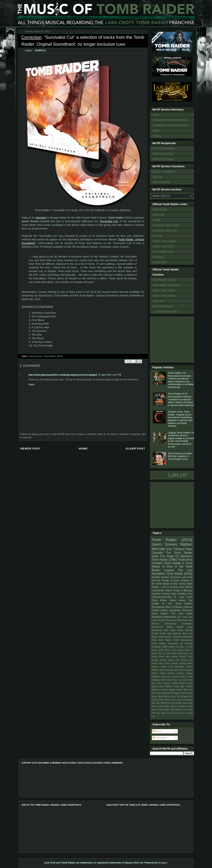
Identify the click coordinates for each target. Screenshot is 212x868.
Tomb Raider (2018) (179, 574)
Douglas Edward (159, 660)
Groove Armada (166, 670)
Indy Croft (158, 301)
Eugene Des (174, 660)
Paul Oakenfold (163, 693)
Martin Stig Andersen (171, 633)
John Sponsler (173, 677)
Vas (178, 713)
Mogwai (172, 690)
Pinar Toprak (187, 693)
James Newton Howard (172, 673)
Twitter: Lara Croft (163, 246)
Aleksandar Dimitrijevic (179, 624)
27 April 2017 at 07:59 (110, 375)
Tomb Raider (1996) (164, 560)
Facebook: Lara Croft (164, 231)
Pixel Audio (182, 620)
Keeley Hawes (167, 680)
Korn (176, 680)
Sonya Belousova (179, 700)
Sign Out (157, 177)
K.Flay (180, 630)
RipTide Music (170, 696)
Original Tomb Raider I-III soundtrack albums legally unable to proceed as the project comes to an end (181, 440)
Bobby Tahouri (175, 627)
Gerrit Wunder (171, 663)
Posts (157, 731)
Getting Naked (186, 663)
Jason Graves (36, 356)
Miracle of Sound (160, 690)
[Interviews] (170, 617)
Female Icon (187, 660)
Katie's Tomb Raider (164, 296)
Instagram (158, 257)
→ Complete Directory (165, 312)
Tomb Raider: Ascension (165, 643)
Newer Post (31, 448)
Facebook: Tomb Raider (166, 225)
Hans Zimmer (180, 670)
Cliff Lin (161, 653)
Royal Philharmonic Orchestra (167, 637)
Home (83, 448)
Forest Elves (157, 663)
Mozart (179, 690)
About (156, 131)
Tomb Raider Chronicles (166, 285)
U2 (181, 643)
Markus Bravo (158, 686)
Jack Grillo (182, 617)
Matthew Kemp (172, 686)
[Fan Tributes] (175, 549)
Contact (157, 136)
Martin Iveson (178, 600)
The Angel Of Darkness (176, 556)
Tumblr (156, 220)
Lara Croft (158, 215)
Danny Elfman (158, 657)
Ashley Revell (177, 650)
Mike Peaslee (186, 686)
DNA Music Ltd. (185, 653)
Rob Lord (188, 633)
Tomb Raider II (174, 563)
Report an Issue (161, 182)
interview (41, 218)
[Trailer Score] (178, 584)
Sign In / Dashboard (164, 172)
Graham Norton (159, 667)
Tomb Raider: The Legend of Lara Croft (175, 710)
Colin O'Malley (179, 594)
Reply (31, 384)
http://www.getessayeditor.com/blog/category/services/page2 (63, 375)
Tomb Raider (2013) (53, 356)
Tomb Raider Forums (164, 280)
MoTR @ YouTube (163, 154)
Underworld (158, 590)
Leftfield (175, 683)
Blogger (163, 863)
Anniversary (157, 627)
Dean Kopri (170, 630)
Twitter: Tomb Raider (164, 241)
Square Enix (159, 262)
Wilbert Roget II (174, 590)
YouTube (157, 236)
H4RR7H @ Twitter (163, 159)
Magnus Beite (186, 683)
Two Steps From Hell (166, 713)
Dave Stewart (172, 657)
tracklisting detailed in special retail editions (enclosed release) (180, 419)
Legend (169, 570)
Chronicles (175, 577)
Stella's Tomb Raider (164, 290)
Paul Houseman (169, 620)
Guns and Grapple (163, 306)
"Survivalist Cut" (109, 221)
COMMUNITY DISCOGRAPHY (170, 120)
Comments (160, 738)
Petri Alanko (176, 693)
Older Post (135, 448)
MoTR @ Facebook (164, 148)
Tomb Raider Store (163, 252)
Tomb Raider (160, 209)
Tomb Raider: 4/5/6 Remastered (175, 640)
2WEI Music (164, 650)
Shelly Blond (164, 700)
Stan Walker (161, 703)
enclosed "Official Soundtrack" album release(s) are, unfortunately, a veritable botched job (181, 380)
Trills (154, 713)
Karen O (184, 677)
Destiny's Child (186, 657)
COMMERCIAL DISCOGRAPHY (171, 125)
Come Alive (171, 653)
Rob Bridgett (182, 696)
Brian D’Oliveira (174, 607)
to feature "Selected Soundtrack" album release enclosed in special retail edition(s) (181, 399)
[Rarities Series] (160, 577)
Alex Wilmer (186, 587)
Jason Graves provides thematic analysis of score (180, 456)
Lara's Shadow (163, 683)
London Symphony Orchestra (176, 610)
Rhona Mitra (157, 696)
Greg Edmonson (176, 667)
